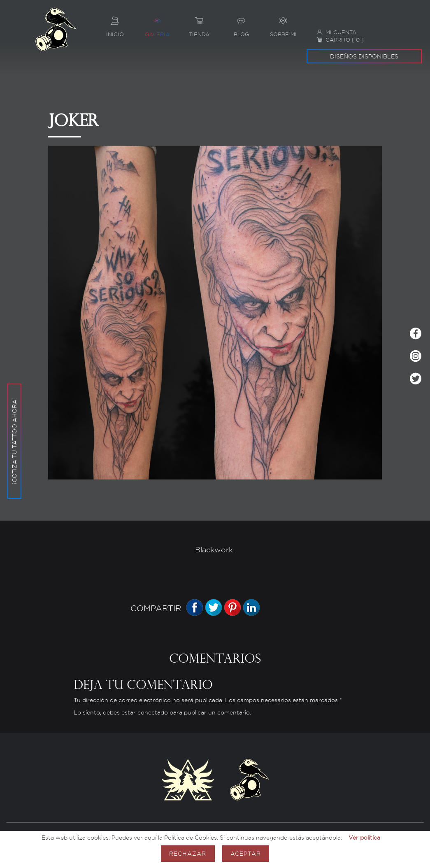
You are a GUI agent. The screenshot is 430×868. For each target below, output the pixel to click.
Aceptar (246, 853)
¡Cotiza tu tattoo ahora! (14, 392)
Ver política (364, 837)
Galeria (157, 24)
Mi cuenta (336, 32)
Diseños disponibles (364, 56)
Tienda (199, 24)
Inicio (115, 24)
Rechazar (188, 853)
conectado (153, 713)
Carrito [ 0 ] (340, 40)
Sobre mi (283, 24)
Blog (241, 24)
